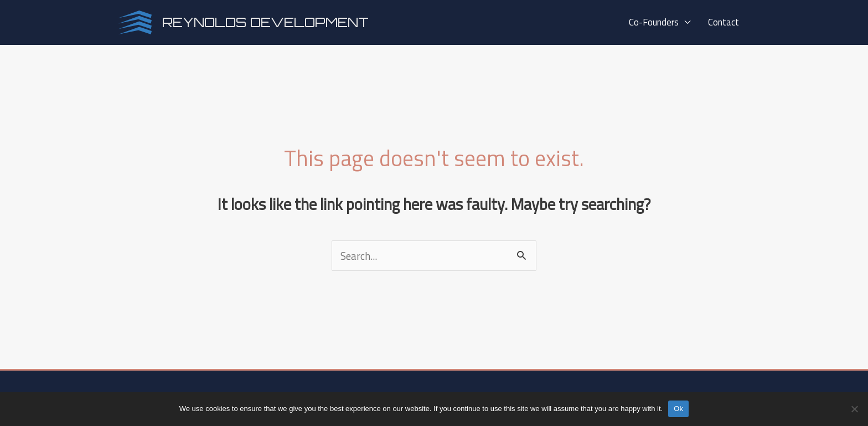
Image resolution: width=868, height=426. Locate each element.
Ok (678, 409)
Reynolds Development (265, 22)
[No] (854, 409)
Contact (725, 22)
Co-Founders (663, 22)
